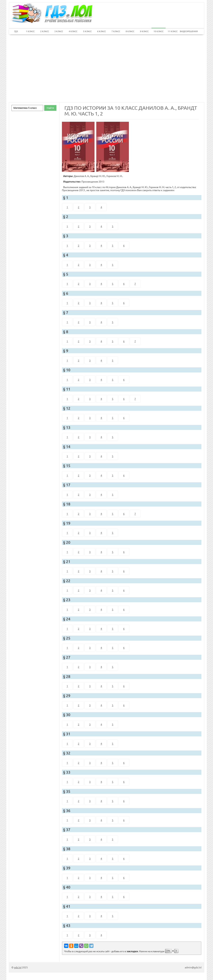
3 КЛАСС (59, 31)
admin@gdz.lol (193, 967)
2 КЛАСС (45, 31)
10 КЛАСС (158, 31)
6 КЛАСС (101, 31)
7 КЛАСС (116, 31)
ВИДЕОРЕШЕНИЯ (187, 31)
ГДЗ (16, 31)
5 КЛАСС (87, 31)
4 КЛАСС (73, 31)
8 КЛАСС (130, 31)
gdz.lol (18, 967)
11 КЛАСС (173, 31)
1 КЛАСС (30, 31)
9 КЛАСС (144, 31)
